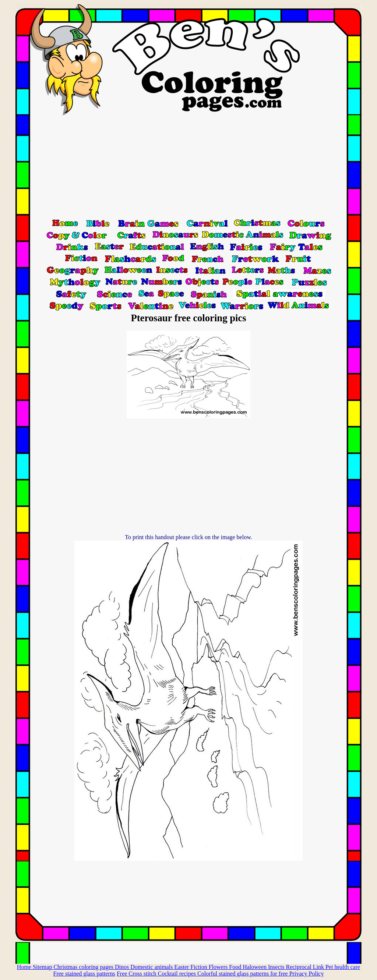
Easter (182, 967)
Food (236, 967)
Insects (277, 967)
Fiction (199, 967)
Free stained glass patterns (84, 974)
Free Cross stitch (137, 974)
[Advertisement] (188, 167)
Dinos (123, 967)
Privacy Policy (307, 974)
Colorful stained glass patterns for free (243, 974)
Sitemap (43, 967)
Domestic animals (152, 967)
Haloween (255, 967)
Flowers (219, 967)
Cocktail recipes (177, 974)
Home (25, 967)
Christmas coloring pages (84, 967)
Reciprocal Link (306, 967)
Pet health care (343, 967)
